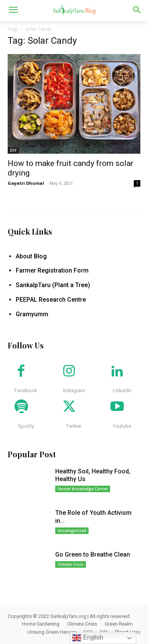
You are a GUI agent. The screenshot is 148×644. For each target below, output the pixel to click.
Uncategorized (72, 531)
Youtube (122, 426)
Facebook (26, 390)
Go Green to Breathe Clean (93, 554)
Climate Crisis (71, 564)
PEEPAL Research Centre (51, 300)
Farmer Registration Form (52, 270)
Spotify (26, 426)
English (88, 638)
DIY (13, 150)
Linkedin (122, 390)
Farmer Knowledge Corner (83, 489)
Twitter (74, 426)
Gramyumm (32, 314)
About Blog (31, 256)
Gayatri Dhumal (26, 183)
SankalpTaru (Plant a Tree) (53, 285)
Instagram (74, 390)
